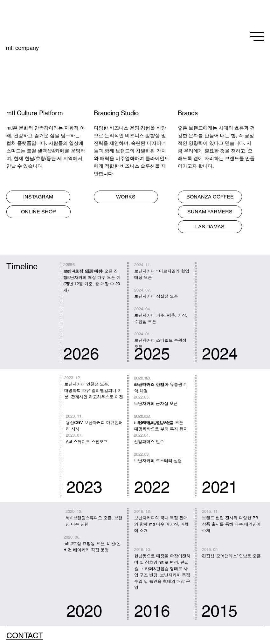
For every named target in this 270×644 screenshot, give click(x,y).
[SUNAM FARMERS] (210, 212)
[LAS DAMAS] (210, 227)
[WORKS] (126, 197)
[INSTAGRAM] (38, 197)
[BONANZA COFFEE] (210, 197)
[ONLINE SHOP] (38, 212)
